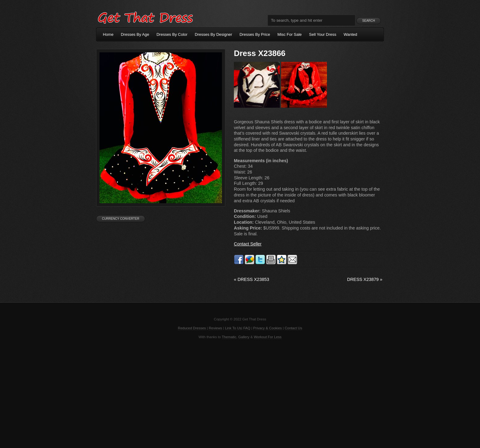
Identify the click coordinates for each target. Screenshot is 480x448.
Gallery (244, 337)
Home (108, 34)
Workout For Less (268, 337)
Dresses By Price (255, 34)
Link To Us (233, 328)
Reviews (216, 328)
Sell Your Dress (323, 34)
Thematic (229, 337)
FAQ (247, 328)
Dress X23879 (365, 279)
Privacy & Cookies (267, 328)
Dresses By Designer (213, 34)
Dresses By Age (135, 34)
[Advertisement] (240, 393)
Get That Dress (145, 17)
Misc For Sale (289, 34)
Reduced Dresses (192, 328)
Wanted (351, 34)
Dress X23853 (251, 279)
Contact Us (293, 328)
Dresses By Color (172, 34)
